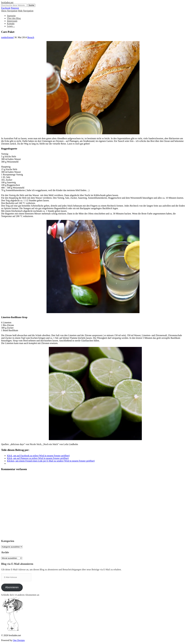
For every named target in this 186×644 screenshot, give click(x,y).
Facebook (6, 8)
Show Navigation (9, 11)
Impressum (12, 21)
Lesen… (11, 26)
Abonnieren (12, 587)
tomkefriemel (7, 37)
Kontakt (11, 24)
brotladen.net (7, 2)
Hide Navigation (26, 11)
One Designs (19, 640)
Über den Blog (14, 18)
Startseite (11, 16)
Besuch (31, 37)
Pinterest (15, 8)
